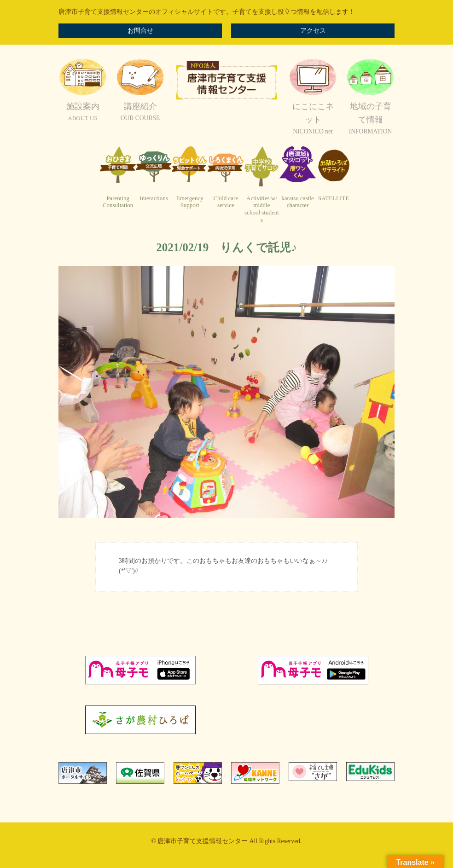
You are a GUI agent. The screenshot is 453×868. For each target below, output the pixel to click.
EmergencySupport (190, 202)
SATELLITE (334, 198)
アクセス (313, 31)
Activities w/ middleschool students (262, 209)
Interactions (154, 198)
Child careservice (226, 202)
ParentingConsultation (118, 202)
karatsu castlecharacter (297, 202)
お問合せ (140, 31)
